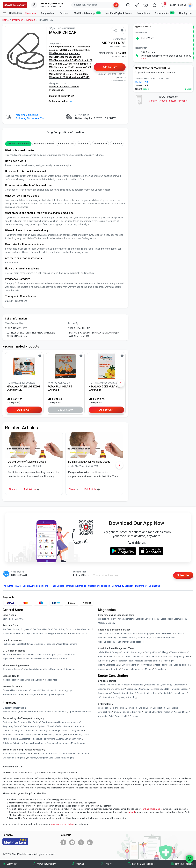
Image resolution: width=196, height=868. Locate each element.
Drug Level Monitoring (127, 665)
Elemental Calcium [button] (44, 144)
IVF (100, 697)
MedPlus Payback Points (119, 13)
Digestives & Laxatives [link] (13, 659)
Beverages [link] (32, 694)
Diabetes (120, 657)
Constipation (159, 708)
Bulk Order (141, 586)
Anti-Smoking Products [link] (57, 659)
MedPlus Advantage (87, 13)
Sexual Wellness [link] (84, 629)
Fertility (148, 652)
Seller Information (60, 101)
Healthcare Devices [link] (35, 659)
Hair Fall (147, 712)
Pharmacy (30, 13)
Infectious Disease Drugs (37, 731)
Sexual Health (121, 716)
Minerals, (54, 87)
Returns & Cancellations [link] (143, 864)
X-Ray (116, 634)
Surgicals (21, 758)
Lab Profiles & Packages (109, 652)
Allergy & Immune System (69, 739)
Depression (131, 708)
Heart (125, 652)
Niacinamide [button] (100, 144)
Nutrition (58, 735)
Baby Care (20, 619)
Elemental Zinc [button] (66, 144)
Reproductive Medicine (124, 693)
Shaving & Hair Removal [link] (56, 634)
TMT (158, 634)
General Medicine (106, 685)
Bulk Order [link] (12, 864)
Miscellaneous (78, 743)
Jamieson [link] (70, 669)
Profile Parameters (125, 619)
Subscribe (183, 575)
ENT (167, 689)
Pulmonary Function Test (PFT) (131, 642)
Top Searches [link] (60, 712)
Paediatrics (138, 685)
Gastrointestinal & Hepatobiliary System (21, 722)
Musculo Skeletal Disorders (148, 661)
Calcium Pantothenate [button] (18, 144)
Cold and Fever (117, 708)
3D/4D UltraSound (129, 634)
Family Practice (123, 685)
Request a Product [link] (28, 712)
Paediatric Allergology (147, 693)
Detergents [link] (25, 690)
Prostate (168, 657)
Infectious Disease (163, 665)
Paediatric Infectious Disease (173, 693)
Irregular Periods (121, 712)
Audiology (132, 697)
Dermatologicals (10, 739)
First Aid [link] (7, 655)
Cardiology (132, 689)
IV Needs (63, 753)
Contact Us (154, 586)
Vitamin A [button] (117, 144)
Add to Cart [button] (110, 67)
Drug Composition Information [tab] (65, 132)
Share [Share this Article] (14, 489)
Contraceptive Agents (13, 731)
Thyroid (174, 652)
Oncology (55, 731)
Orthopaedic (8, 758)
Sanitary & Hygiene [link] (22, 629)
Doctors (64, 13)
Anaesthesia (8, 753)
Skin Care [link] (7, 629)
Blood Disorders (182, 665)
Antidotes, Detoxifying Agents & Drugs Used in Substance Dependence (36, 743)
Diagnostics (48, 13)
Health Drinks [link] (9, 644)
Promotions (143, 13)
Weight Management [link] (67, 644)
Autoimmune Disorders (109, 669)
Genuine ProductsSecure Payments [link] (168, 101)
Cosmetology (104, 693)
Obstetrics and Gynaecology (159, 685)
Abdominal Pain (105, 716)
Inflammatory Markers (142, 669)
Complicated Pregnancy (114, 697)
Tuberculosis (104, 661)
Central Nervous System (34, 726)
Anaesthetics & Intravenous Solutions (38, 739)
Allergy (165, 652)
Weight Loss (145, 708)
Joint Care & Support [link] (47, 655)
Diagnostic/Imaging (64, 758)
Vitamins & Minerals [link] (33, 669)
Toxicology (168, 661)
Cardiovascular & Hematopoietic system (61, 722)
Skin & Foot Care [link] (66, 655)
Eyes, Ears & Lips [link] (35, 634)
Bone (129, 657)
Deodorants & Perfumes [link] (14, 634)
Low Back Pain (105, 712)
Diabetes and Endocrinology (111, 689)
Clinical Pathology (106, 619)
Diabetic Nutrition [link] (34, 680)
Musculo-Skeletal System (59, 726)
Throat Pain (136, 712)
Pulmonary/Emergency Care (40, 758)
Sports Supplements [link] (12, 669)
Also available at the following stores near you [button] (30, 117)
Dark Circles (172, 708)
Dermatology (157, 689)
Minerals (31, 20)
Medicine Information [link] (14, 708)
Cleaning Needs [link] (10, 690)
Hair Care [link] (48, 629)
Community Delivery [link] (46, 864)
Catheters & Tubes (48, 753)
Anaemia (102, 657)
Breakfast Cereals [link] (25, 644)
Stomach (126, 669)
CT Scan (108, 634)
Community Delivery (123, 586)
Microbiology (153, 619)
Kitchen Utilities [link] (54, 690)
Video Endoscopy (106, 642)
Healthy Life (185, 13)
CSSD (35, 753)
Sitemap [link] (80, 864)
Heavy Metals (146, 665)
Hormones (77, 726)
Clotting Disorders (107, 665)
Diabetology (180, 685)
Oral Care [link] (37, 629)
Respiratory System (12, 726)
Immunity (137, 657)
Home (6, 20)
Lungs (139, 652)
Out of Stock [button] (65, 410)
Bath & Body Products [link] (64, 629)
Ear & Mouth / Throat (79, 735)
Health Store (12, 13)
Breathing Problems (163, 712)
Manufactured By (14, 323)
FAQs (18, 586)
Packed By (73, 323)
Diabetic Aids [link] (51, 680)
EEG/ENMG (167, 634)
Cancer (147, 657)
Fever (111, 657)
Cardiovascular (23, 753)
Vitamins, (65, 87)
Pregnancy (179, 657)
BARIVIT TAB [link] (141, 82)
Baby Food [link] (8, 619)
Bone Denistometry (107, 638)
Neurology (144, 689)
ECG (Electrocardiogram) (162, 638)
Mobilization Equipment (81, 753)
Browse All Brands (76, 586)
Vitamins (184, 652)
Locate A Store (35, 586)
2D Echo (178, 634)
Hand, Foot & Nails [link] (78, 634)
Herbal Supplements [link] (54, 669)
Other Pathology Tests (123, 661)
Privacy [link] (108, 864)
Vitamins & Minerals (43, 735)
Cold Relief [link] (30, 655)
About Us (8, 586)
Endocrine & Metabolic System (17, 735)
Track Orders (57, 586)
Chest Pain (103, 708)
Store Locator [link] (45, 712)
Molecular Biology (107, 623)
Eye (66, 735)
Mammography (147, 634)
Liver (132, 652)
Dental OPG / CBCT (127, 638)
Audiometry (143, 638)
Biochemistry (167, 619)
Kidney (156, 652)
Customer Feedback (99, 586)
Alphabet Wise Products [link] (80, 712)
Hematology (181, 619)
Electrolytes (160, 669)
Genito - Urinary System (73, 731)
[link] (15, 5)
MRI (100, 634)
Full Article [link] (32, 489)
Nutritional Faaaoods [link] (45, 644)
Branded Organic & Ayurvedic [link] (52, 694)
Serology (140, 619)
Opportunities (164, 13)
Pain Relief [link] (17, 655)
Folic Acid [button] (84, 144)
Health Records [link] (10, 712)
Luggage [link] (68, 690)
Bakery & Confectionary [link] (14, 694)
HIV (188, 657)
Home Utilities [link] (38, 690)
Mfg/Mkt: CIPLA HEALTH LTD (62, 28)
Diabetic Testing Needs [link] (13, 680)
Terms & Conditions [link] (184, 864)
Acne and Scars (181, 712)
